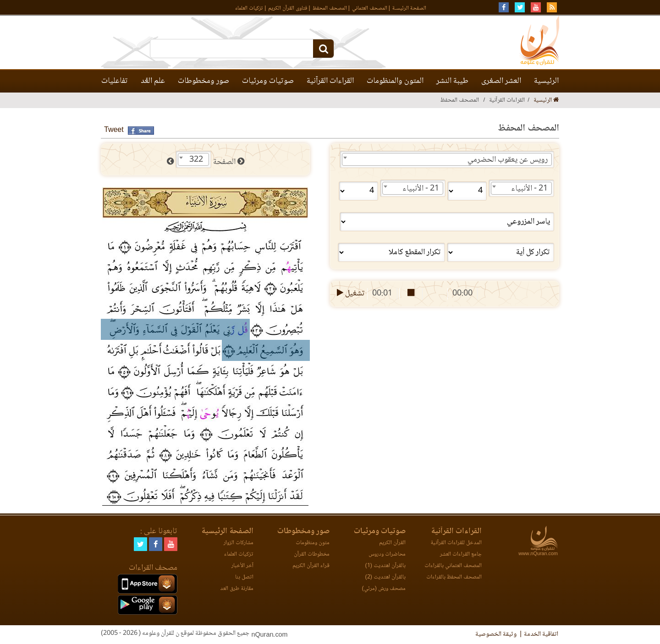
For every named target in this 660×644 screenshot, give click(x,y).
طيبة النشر (452, 81)
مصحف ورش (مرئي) (384, 589)
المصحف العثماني (370, 8)
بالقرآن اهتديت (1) (385, 566)
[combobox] (447, 159)
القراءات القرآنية (330, 81)
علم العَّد (153, 81)
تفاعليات (115, 81)
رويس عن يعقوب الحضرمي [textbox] (508, 160)
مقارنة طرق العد (237, 589)
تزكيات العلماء (249, 8)
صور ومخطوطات (203, 81)
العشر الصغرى (501, 81)
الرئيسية (546, 81)
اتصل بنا (244, 577)
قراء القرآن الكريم (311, 566)
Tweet (114, 130)
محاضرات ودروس (387, 554)
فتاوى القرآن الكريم (288, 8)
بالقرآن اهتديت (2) (385, 577)
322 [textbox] (196, 160)
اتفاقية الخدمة (541, 634)
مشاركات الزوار (239, 543)
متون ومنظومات (313, 543)
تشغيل (350, 294)
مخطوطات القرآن (312, 554)
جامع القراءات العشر (461, 554)
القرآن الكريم (392, 543)
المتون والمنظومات (395, 81)
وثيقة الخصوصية (496, 634)
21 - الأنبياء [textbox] (529, 189)
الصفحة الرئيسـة (409, 8)
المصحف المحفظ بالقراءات (454, 577)
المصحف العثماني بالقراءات (453, 566)
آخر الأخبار (242, 566)
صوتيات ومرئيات (268, 81)
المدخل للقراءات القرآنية (456, 543)
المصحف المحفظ (330, 8)
